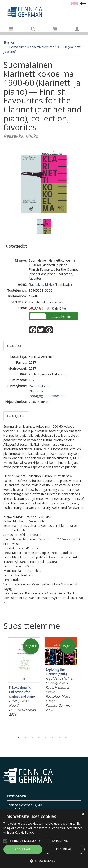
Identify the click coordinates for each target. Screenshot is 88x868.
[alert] (44, 839)
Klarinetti (36, 391)
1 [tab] (19, 738)
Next (82, 685)
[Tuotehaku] (33, 29)
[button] (44, 861)
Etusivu (9, 42)
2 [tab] (25, 738)
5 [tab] (46, 738)
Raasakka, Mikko (41, 284)
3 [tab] (32, 738)
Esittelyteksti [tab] (16, 416)
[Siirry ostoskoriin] (55, 29)
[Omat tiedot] (77, 29)
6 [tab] (52, 738)
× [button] (83, 814)
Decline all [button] (65, 849)
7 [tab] (59, 738)
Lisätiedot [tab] (14, 346)
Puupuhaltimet (40, 386)
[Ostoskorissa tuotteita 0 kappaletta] (55, 30)
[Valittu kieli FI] (83, 3)
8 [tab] (66, 738)
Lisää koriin (61, 316)
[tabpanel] (24, 678)
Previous (2, 685)
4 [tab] (39, 738)
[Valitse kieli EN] (74, 3)
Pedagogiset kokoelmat (47, 396)
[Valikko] (11, 29)
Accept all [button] (23, 849)
